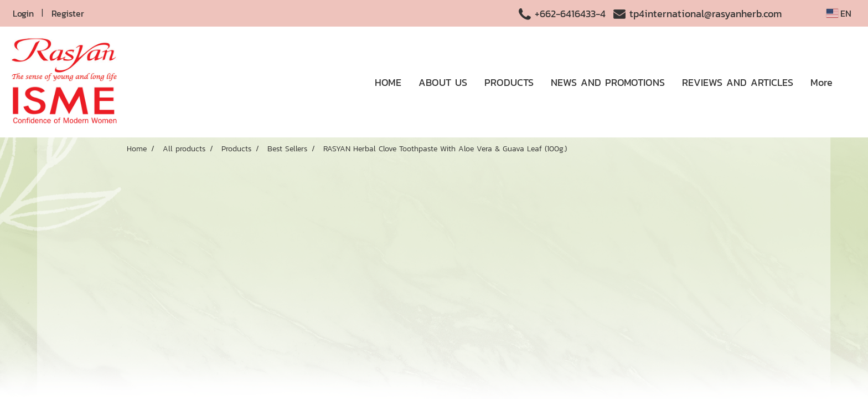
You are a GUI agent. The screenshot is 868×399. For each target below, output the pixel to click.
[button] (851, 82)
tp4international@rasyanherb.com (706, 14)
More (821, 82)
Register (68, 13)
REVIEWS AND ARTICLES (738, 82)
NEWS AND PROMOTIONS (608, 82)
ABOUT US (443, 82)
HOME (388, 82)
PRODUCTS (509, 82)
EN (839, 13)
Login (23, 13)
